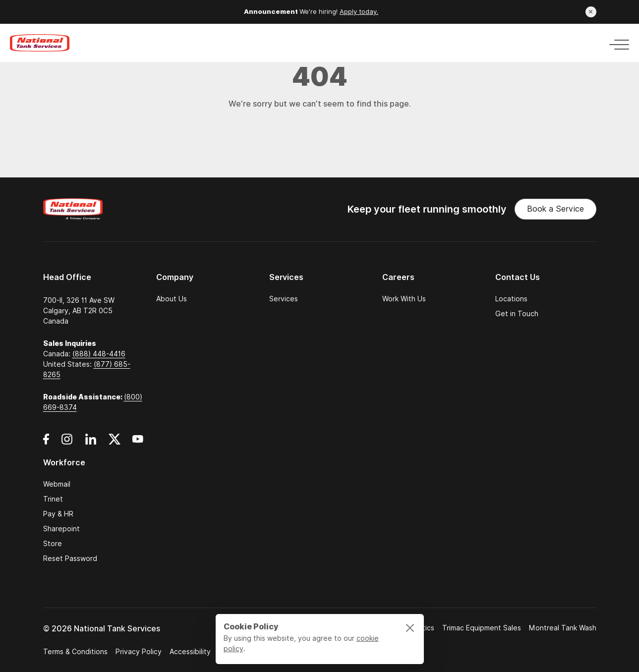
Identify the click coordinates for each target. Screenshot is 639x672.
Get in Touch (517, 314)
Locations (511, 299)
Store (53, 544)
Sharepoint (61, 529)
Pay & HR (58, 514)
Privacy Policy (139, 652)
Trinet (53, 499)
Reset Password (70, 559)
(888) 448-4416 (99, 354)
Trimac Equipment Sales (482, 628)
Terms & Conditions (75, 652)
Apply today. (359, 12)
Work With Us (404, 299)
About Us (172, 299)
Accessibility (190, 652)
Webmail (57, 484)
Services (284, 299)
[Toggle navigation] (616, 43)
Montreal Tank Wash (563, 628)
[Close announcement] (591, 12)
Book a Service (555, 209)
